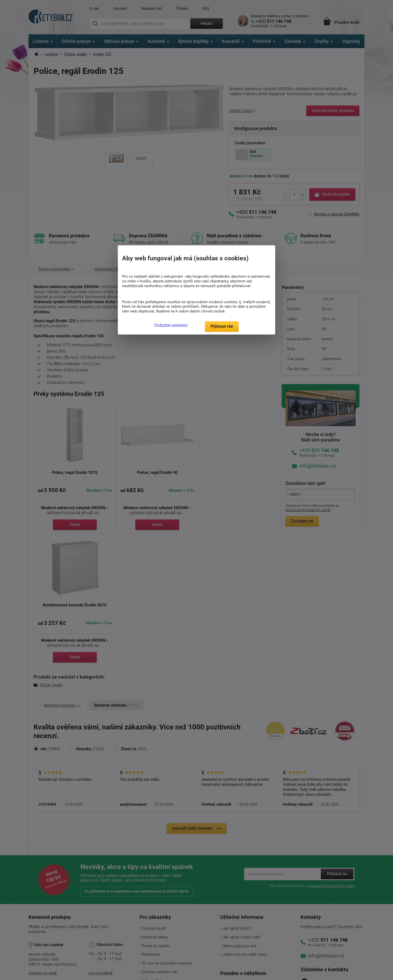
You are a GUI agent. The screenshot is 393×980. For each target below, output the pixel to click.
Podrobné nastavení (171, 325)
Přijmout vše (222, 326)
